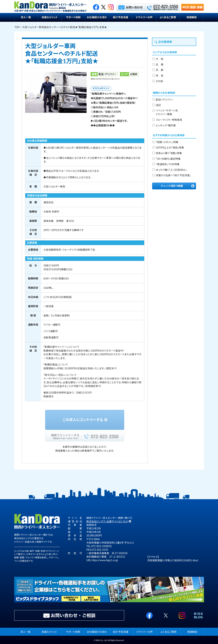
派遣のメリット (50, 17)
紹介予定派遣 (121, 17)
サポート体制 (73, 17)
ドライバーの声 (144, 17)
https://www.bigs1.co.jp (105, 560)
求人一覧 (26, 17)
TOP (17, 27)
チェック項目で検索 (172, 186)
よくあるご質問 (168, 17)
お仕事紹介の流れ (97, 17)
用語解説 (192, 17)
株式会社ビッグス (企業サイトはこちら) (107, 521)
